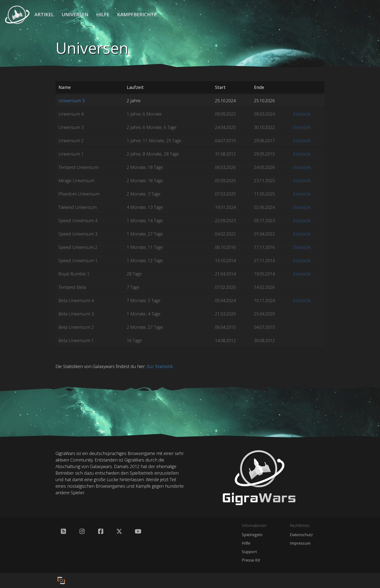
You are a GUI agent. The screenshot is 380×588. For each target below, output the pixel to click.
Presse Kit (251, 560)
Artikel (44, 14)
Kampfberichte (137, 14)
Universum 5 (72, 101)
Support (249, 552)
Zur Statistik (160, 366)
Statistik (302, 114)
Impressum (300, 543)
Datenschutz (301, 535)
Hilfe (103, 14)
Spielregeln (252, 535)
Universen (75, 14)
